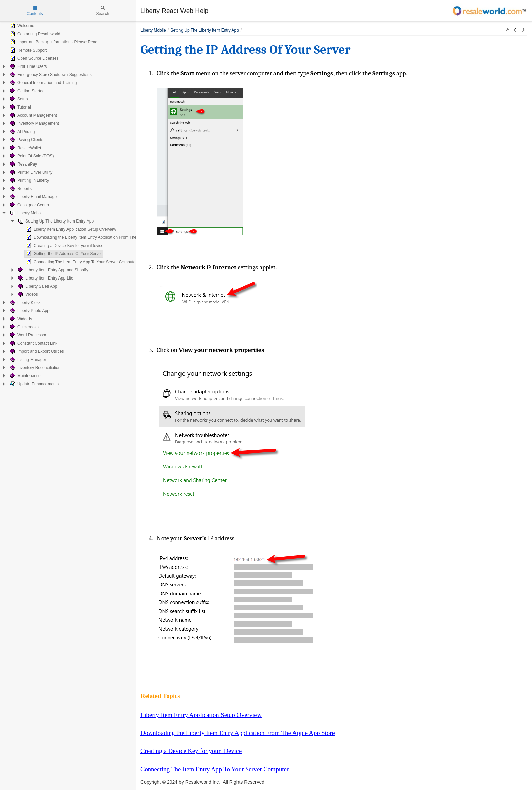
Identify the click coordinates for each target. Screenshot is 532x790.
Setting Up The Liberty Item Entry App (55, 221)
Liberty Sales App (37, 286)
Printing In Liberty (29, 180)
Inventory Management (34, 123)
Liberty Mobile (26, 213)
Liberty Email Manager (33, 197)
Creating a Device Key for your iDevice (64, 246)
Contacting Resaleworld (34, 34)
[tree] (68, 205)
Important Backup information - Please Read (53, 42)
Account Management (33, 115)
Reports (20, 189)
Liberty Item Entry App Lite (45, 278)
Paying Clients (26, 140)
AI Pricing (22, 132)
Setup (18, 99)
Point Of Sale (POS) (31, 156)
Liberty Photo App (29, 311)
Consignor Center (29, 205)
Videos (27, 294)
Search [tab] (102, 11)
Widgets (20, 319)
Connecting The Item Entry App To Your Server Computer (81, 262)
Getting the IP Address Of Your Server (63, 254)
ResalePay (23, 164)
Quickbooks (24, 327)
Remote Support (28, 50)
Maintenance (25, 376)
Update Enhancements (34, 384)
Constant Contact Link (33, 343)
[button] (508, 30)
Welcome (21, 26)
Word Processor (27, 335)
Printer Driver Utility (30, 172)
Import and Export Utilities (36, 351)
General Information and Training (43, 83)
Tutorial (20, 107)
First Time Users (28, 66)
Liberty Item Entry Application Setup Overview (70, 229)
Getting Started (27, 91)
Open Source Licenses (33, 58)
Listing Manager (27, 360)
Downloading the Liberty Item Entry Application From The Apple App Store (96, 237)
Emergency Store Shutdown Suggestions (50, 75)
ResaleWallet (25, 148)
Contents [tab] (35, 11)
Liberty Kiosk (25, 303)
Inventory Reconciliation (34, 368)
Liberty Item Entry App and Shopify (52, 270)
